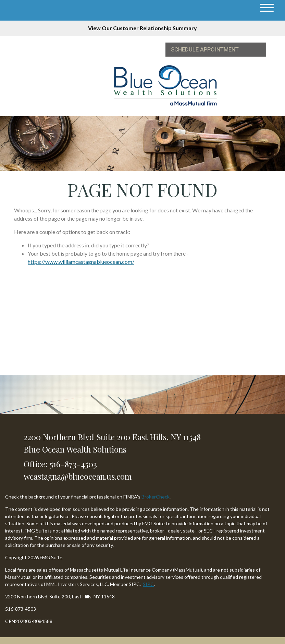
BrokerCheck (156, 497)
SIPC (148, 584)
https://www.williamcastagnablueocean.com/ (81, 262)
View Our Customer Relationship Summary (142, 28)
